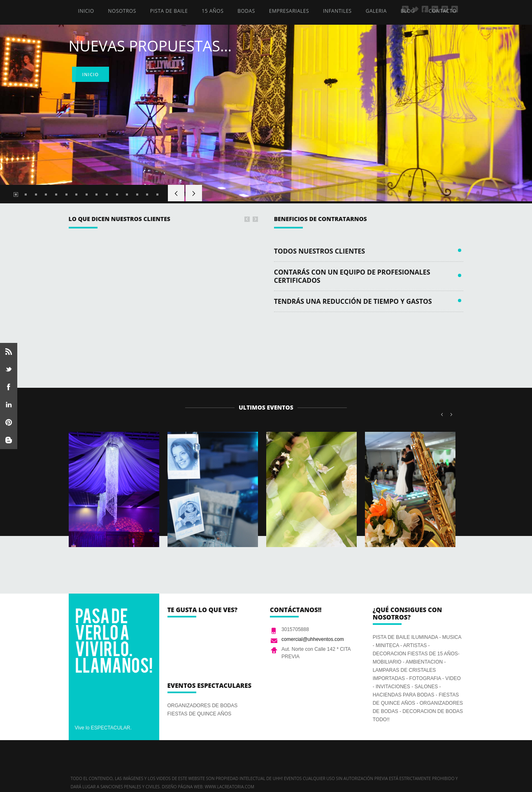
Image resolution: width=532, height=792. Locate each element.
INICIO (86, 11)
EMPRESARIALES (289, 11)
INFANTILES (337, 11)
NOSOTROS (122, 11)
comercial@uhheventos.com (313, 639)
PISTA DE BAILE (169, 11)
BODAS (246, 11)
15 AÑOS (213, 11)
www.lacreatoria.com (229, 787)
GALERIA (376, 11)
